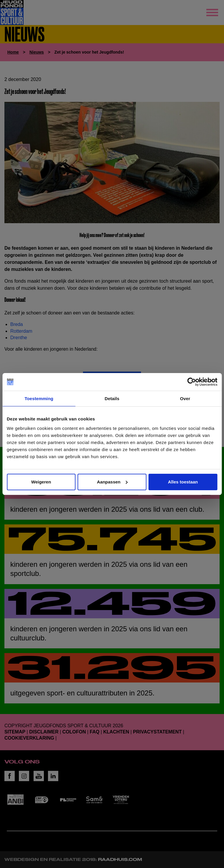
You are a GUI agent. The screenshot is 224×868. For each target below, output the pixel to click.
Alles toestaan (183, 482)
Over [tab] (185, 399)
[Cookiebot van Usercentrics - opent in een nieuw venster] (191, 382)
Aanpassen (112, 482)
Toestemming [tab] (39, 399)
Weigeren (41, 482)
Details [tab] (112, 399)
